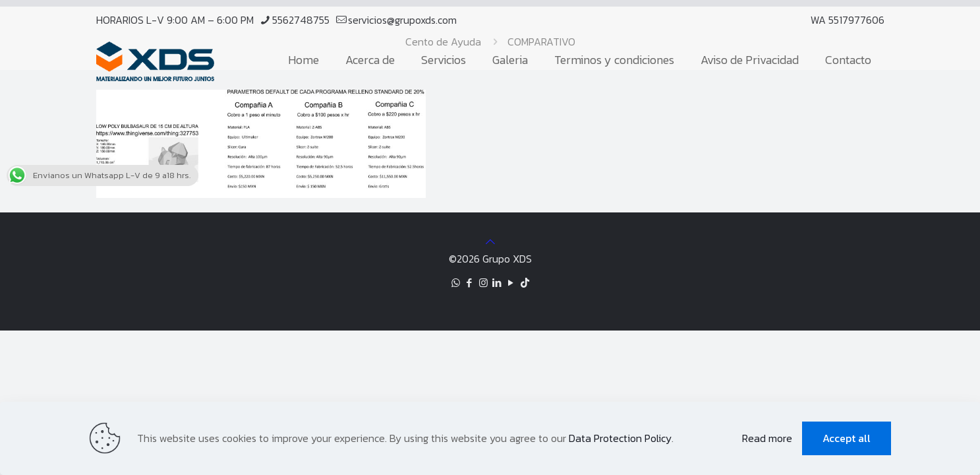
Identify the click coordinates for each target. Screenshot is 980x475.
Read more (767, 438)
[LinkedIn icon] (497, 283)
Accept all (847, 438)
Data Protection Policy (620, 438)
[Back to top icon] (490, 241)
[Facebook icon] (470, 283)
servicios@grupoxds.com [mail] (402, 20)
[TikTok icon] (525, 283)
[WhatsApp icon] (456, 283)
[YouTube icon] (511, 283)
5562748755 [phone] (301, 20)
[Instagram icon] (483, 283)
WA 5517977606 (848, 20)
